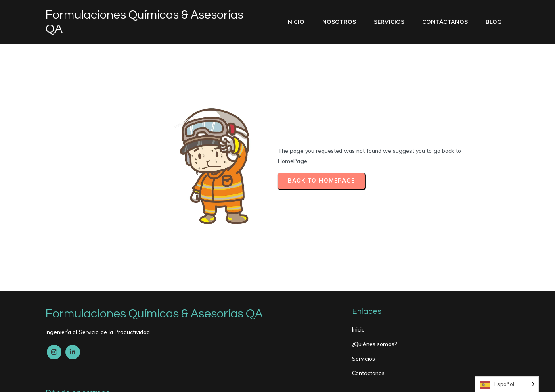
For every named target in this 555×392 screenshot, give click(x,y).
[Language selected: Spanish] (507, 384)
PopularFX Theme (121, 380)
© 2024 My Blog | (70, 380)
